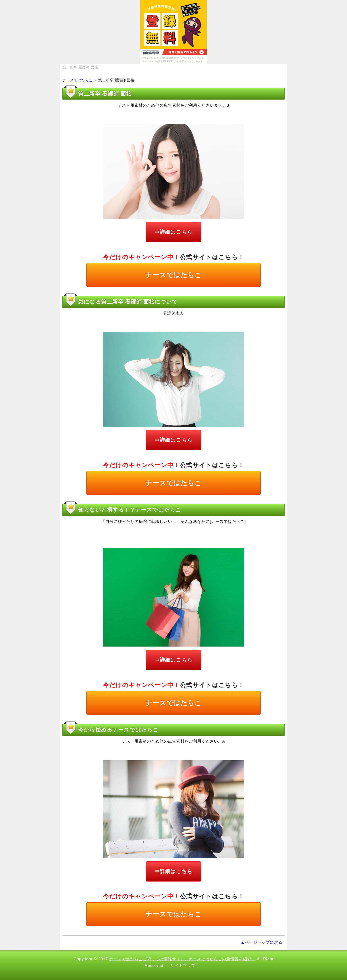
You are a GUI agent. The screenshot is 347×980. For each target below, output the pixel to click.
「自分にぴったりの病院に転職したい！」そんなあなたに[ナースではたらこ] (173, 522)
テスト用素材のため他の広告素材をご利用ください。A (174, 741)
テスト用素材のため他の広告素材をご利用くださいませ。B (173, 105)
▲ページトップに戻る (261, 942)
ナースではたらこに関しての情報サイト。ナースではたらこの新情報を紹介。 (182, 959)
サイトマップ (183, 966)
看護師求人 (174, 313)
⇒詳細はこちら (173, 232)
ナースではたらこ (77, 80)
